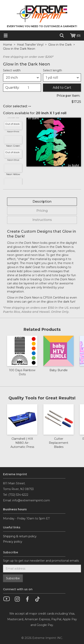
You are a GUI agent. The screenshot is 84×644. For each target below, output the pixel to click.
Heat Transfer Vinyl (30, 45)
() (75, 35)
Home (8, 45)
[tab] (42, 202)
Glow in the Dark (60, 45)
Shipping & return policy (20, 536)
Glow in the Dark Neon (19, 49)
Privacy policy (13, 542)
